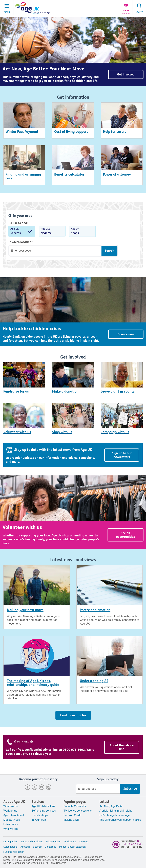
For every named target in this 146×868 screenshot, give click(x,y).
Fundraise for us (16, 391)
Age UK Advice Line (43, 806)
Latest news (11, 824)
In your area (39, 820)
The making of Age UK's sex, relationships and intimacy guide (33, 683)
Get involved (126, 74)
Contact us (50, 847)
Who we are (11, 829)
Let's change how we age (115, 815)
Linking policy (10, 842)
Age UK (22, 232)
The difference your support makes (120, 820)
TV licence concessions (78, 811)
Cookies (84, 842)
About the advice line (122, 747)
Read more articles (73, 715)
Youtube (42, 787)
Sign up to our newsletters (122, 455)
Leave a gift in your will (119, 391)
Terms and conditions (32, 842)
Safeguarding (10, 847)
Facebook (28, 787)
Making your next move (25, 610)
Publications (70, 842)
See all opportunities (126, 535)
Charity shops (40, 815)
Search (139, 12)
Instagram (49, 787)
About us (25, 847)
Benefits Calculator (75, 806)
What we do (10, 806)
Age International (14, 815)
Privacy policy (53, 842)
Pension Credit (72, 815)
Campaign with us (115, 432)
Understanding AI (94, 681)
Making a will (71, 820)
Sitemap (37, 847)
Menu (7, 12)
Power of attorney (117, 174)
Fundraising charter (14, 852)
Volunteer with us (17, 432)
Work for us (10, 811)
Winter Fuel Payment (22, 132)
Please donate (126, 12)
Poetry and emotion (95, 610)
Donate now (126, 334)
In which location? (20, 242)
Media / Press (12, 820)
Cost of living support (71, 132)
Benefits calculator (69, 174)
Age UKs (52, 232)
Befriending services (44, 811)
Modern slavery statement (73, 847)
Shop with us (62, 432)
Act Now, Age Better (111, 806)
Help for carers (115, 132)
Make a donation (65, 391)
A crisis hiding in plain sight (116, 811)
